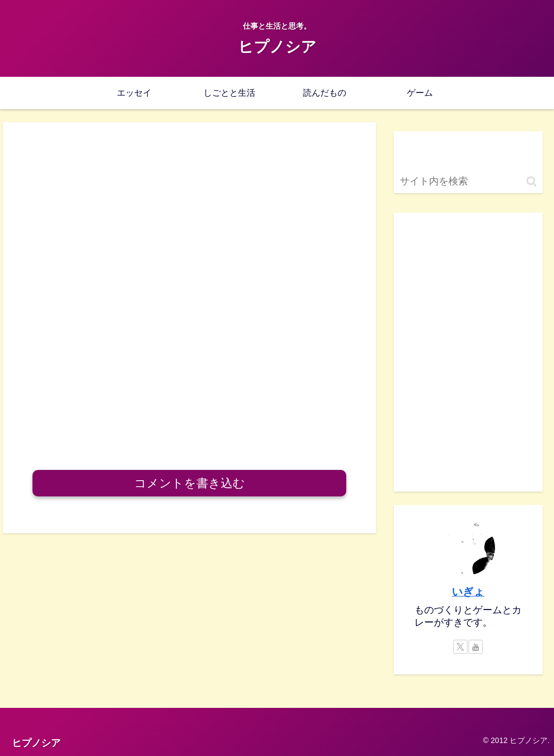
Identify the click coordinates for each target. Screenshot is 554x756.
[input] (468, 181)
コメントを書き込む (190, 483)
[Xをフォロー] (460, 647)
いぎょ (468, 592)
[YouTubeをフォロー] (476, 647)
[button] (532, 181)
